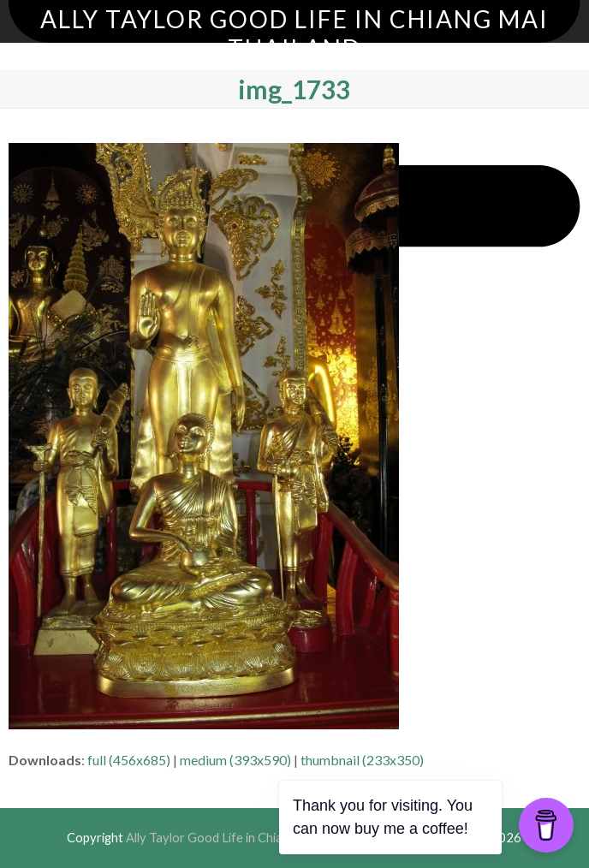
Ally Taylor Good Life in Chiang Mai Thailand (294, 33)
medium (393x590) (235, 760)
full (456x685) (129, 760)
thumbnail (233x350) (362, 760)
